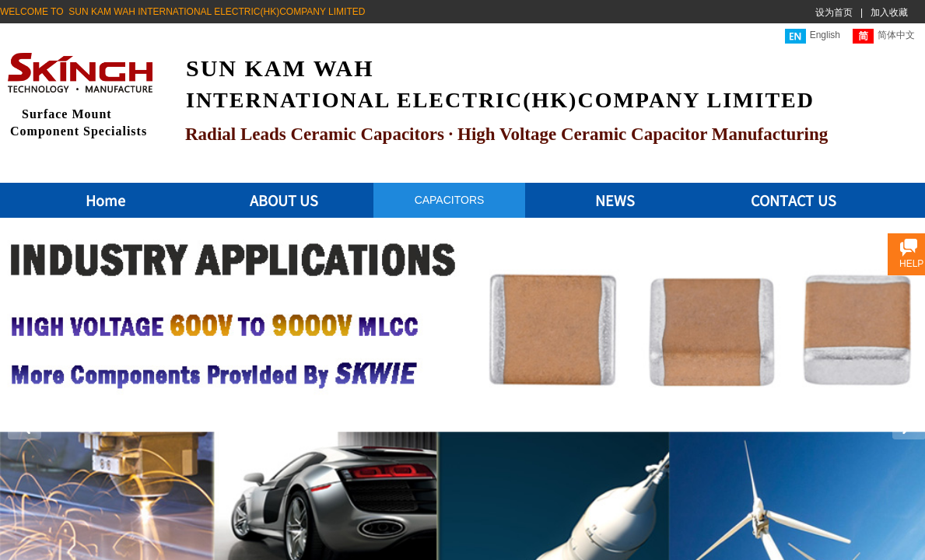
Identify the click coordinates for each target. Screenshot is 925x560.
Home (105, 200)
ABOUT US (284, 200)
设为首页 (834, 12)
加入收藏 (889, 12)
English (813, 36)
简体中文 (884, 36)
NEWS (615, 200)
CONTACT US (794, 200)
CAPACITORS (450, 200)
